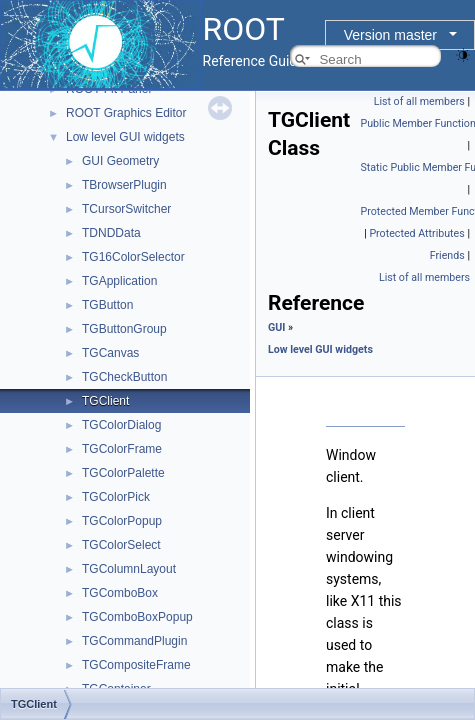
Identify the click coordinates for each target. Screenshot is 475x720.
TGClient (105, 401)
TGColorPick (116, 497)
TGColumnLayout (129, 569)
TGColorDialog (121, 425)
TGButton (107, 305)
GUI (276, 327)
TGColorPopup (122, 521)
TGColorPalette (123, 473)
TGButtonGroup (124, 329)
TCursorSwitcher (126, 209)
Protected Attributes (416, 233)
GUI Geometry (120, 161)
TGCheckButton (124, 377)
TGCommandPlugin (134, 641)
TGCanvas (110, 353)
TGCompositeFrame (136, 665)
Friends (447, 255)
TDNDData (111, 233)
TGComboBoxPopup (137, 617)
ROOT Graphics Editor (126, 113)
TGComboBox (120, 593)
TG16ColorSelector (133, 257)
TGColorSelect (121, 545)
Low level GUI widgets (125, 137)
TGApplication (119, 281)
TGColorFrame (122, 449)
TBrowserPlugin (124, 185)
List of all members (419, 101)
